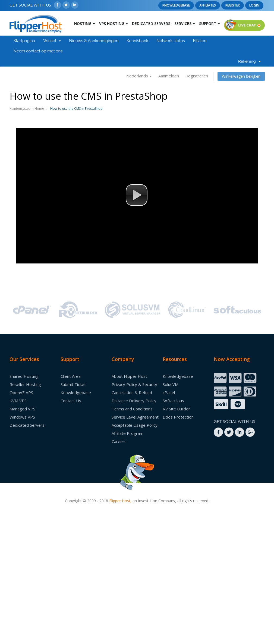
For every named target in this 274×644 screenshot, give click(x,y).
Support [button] (210, 23)
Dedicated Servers (151, 23)
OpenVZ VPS (21, 392)
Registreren (197, 76)
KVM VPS (18, 401)
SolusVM (171, 384)
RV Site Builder (176, 409)
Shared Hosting (24, 376)
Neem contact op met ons (38, 51)
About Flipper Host (129, 376)
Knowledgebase (176, 5)
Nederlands (139, 76)
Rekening (249, 61)
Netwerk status (171, 41)
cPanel (169, 392)
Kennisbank (137, 41)
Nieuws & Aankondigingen (94, 41)
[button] (137, 195)
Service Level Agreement (135, 417)
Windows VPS (22, 417)
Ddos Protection (178, 417)
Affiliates (208, 5)
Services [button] (185, 23)
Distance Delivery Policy (134, 401)
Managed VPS (22, 409)
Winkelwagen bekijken (241, 76)
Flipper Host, (120, 501)
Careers (119, 441)
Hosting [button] (85, 23)
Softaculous (173, 401)
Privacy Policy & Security (134, 384)
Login (254, 5)
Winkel (52, 41)
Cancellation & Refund (132, 392)
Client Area (71, 376)
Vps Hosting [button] (114, 23)
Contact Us (71, 401)
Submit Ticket (73, 384)
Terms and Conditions (132, 409)
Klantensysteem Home (27, 109)
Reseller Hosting (25, 384)
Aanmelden (169, 76)
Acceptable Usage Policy (135, 425)
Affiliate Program (127, 433)
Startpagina (24, 41)
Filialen (200, 41)
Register (233, 5)
